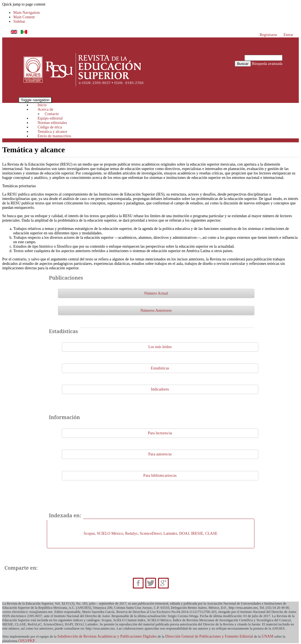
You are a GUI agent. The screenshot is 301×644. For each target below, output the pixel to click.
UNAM (268, 636)
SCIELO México (110, 533)
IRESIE (197, 533)
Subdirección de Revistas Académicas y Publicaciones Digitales (107, 636)
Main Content (24, 17)
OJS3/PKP (27, 641)
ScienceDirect (151, 533)
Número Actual (156, 293)
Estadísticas (160, 368)
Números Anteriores (156, 310)
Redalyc (131, 533)
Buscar (243, 64)
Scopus (89, 533)
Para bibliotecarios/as (160, 476)
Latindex (170, 533)
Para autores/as (160, 454)
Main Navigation (26, 13)
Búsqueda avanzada (267, 64)
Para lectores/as (160, 433)
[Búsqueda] (263, 58)
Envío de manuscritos (54, 136)
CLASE (211, 533)
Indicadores (160, 389)
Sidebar (19, 21)
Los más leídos (160, 347)
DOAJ (184, 533)
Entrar (288, 35)
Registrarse (268, 35)
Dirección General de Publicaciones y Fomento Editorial (209, 636)
